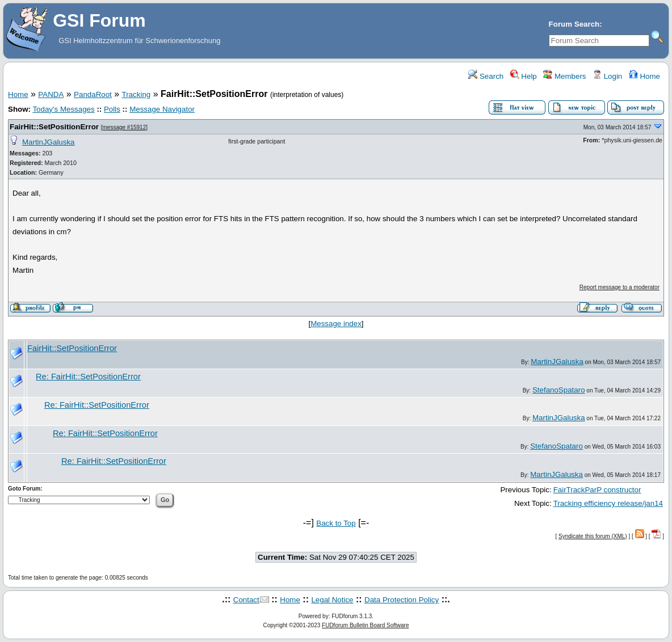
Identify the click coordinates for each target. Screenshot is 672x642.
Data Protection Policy (402, 600)
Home (644, 76)
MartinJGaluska (49, 142)
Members (564, 76)
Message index (336, 324)
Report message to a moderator (619, 287)
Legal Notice (332, 600)
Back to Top (336, 523)
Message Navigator (162, 109)
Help (524, 76)
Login (607, 76)
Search (486, 76)
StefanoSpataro (559, 390)
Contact (246, 600)
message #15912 (124, 127)
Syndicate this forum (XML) (593, 536)
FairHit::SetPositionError (54, 127)
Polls (112, 109)
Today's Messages (63, 109)
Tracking (136, 94)
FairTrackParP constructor (597, 490)
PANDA (51, 94)
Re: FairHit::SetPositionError (88, 377)
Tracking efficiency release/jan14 (608, 503)
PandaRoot (93, 94)
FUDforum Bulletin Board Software (365, 625)
